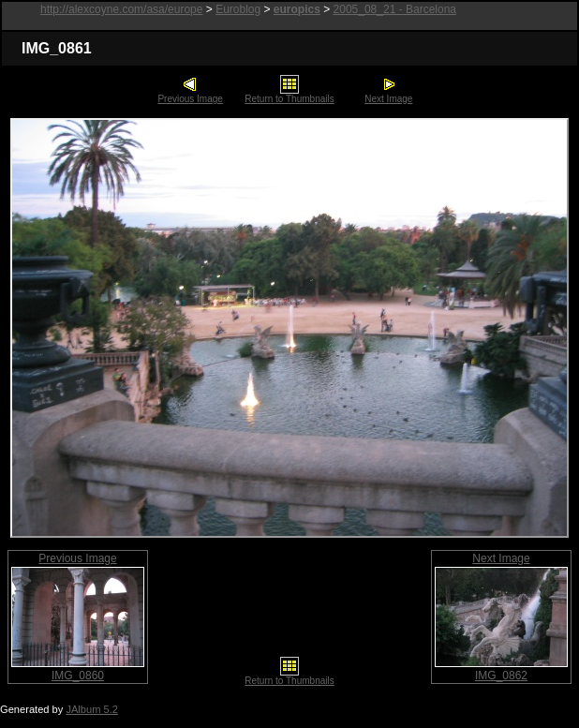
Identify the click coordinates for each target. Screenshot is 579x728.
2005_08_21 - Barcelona (395, 9)
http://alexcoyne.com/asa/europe (121, 9)
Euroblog (238, 9)
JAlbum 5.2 (92, 709)
